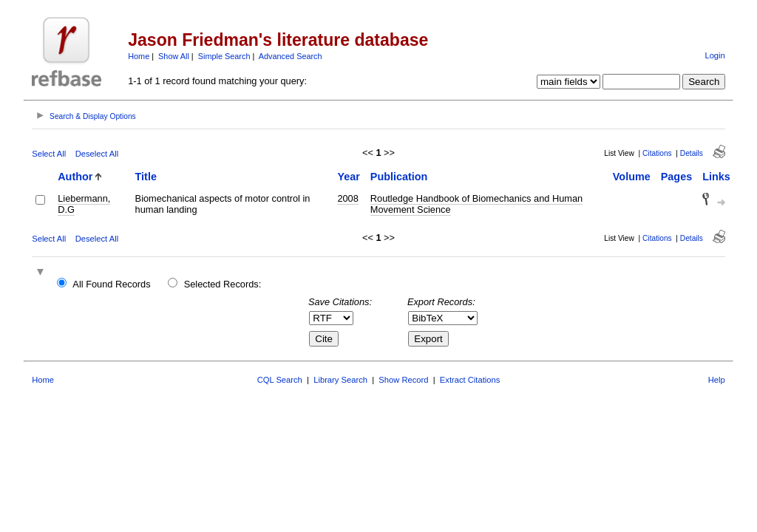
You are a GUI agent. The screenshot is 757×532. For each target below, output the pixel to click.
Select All (49, 154)
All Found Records (111, 284)
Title (146, 177)
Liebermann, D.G (84, 204)
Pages (676, 177)
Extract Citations (470, 380)
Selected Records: (223, 284)
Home (139, 56)
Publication (399, 177)
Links (716, 177)
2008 (347, 198)
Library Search (340, 380)
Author (75, 177)
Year (348, 177)
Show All (174, 56)
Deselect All (97, 154)
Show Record (403, 380)
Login (714, 55)
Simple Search (224, 56)
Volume (632, 177)
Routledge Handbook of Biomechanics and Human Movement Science (476, 204)
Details (692, 153)
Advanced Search (291, 56)
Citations (657, 153)
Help (717, 380)
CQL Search (280, 380)
